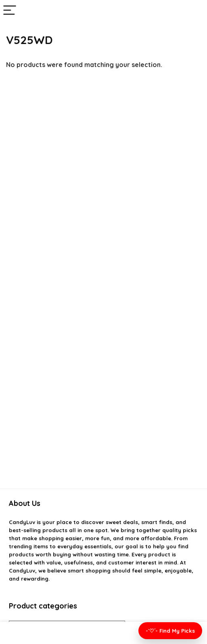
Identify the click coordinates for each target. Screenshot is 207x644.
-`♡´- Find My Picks (170, 631)
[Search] (194, 11)
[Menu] (10, 11)
